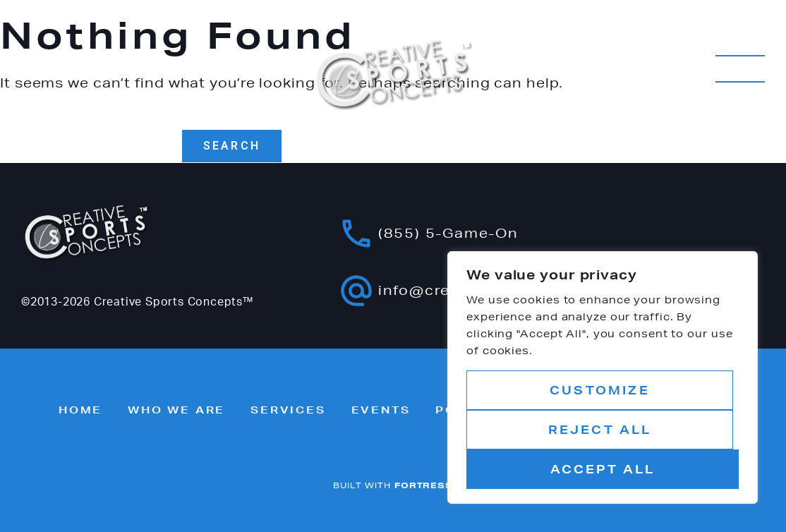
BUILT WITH (393, 485)
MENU (740, 69)
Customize (600, 390)
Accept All (603, 469)
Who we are (176, 410)
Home (80, 410)
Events (381, 410)
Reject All (600, 429)
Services (288, 410)
